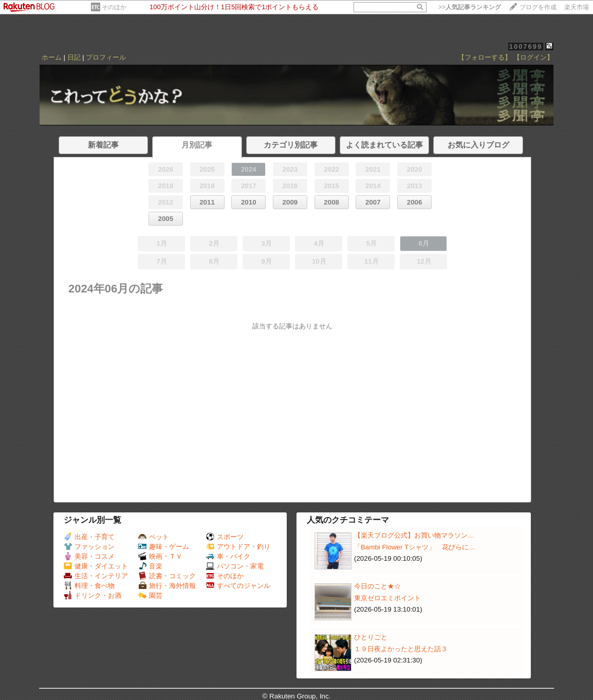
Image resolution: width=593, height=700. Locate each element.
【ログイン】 (533, 57)
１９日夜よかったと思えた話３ (401, 649)
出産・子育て (89, 537)
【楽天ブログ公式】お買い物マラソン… (414, 535)
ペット (154, 537)
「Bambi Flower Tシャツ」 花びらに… (415, 547)
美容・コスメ (89, 556)
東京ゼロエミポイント (387, 598)
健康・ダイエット (96, 566)
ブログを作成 (538, 7)
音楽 (150, 566)
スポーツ (225, 537)
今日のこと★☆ (377, 586)
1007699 (526, 47)
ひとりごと (371, 637)
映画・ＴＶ (160, 556)
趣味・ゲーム (164, 547)
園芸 (150, 595)
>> (470, 7)
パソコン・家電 (235, 566)
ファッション (89, 547)
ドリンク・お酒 (92, 595)
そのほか (114, 7)
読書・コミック (167, 576)
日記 (74, 57)
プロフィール (106, 57)
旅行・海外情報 (167, 586)
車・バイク (228, 556)
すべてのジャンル (238, 586)
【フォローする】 (485, 57)
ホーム (52, 57)
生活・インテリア (96, 576)
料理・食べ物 (89, 586)
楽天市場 (577, 7)
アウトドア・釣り (238, 547)
